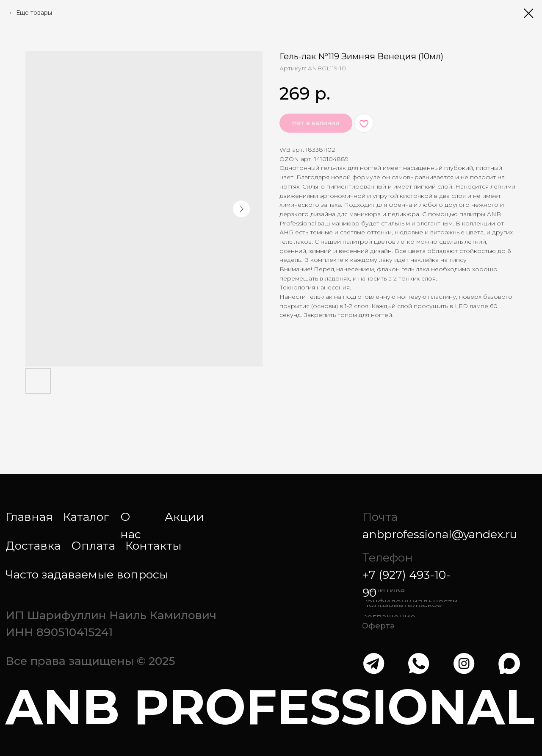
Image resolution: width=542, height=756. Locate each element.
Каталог (86, 517)
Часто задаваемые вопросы (87, 574)
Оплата (93, 546)
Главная (29, 517)
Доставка (33, 546)
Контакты (153, 546)
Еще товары (34, 13)
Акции (184, 517)
